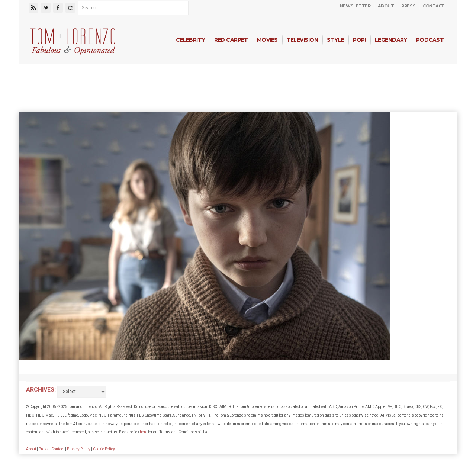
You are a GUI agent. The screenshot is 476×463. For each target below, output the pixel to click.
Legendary (391, 40)
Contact (434, 6)
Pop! (359, 40)
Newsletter (355, 6)
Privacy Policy (79, 449)
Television (302, 40)
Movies (267, 40)
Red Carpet (231, 40)
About (386, 6)
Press (408, 6)
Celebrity (191, 40)
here (144, 432)
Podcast (430, 40)
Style (335, 40)
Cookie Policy (104, 449)
